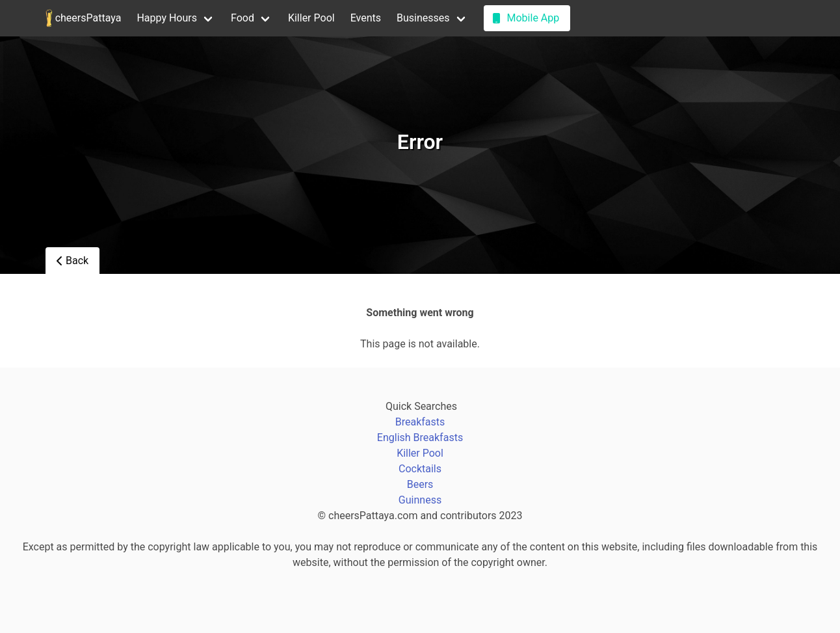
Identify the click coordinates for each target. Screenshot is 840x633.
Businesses (423, 18)
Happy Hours (167, 18)
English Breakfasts (420, 438)
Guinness (420, 500)
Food (243, 18)
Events (366, 18)
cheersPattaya (83, 18)
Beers (420, 484)
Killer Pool (311, 18)
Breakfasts (420, 422)
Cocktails (420, 469)
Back (72, 261)
